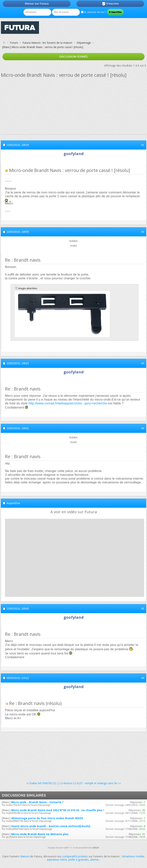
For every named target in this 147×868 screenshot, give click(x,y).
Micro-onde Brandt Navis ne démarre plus (40, 834)
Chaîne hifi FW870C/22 (43, 783)
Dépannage (84, 43)
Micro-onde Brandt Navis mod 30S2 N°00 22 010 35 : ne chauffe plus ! (58, 810)
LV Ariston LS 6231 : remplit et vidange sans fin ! (89, 783)
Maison (25, 856)
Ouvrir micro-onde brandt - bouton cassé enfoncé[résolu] (51, 826)
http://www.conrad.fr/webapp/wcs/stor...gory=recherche (68, 403)
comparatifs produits (75, 856)
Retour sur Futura (37, 4)
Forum (14, 43)
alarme (94, 860)
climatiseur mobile (133, 856)
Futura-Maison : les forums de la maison (47, 43)
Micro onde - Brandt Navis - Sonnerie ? (37, 802)
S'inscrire (110, 4)
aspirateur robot (57, 860)
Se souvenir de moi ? (94, 12)
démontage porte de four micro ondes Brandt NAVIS (47, 818)
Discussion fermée (73, 57)
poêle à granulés (78, 860)
